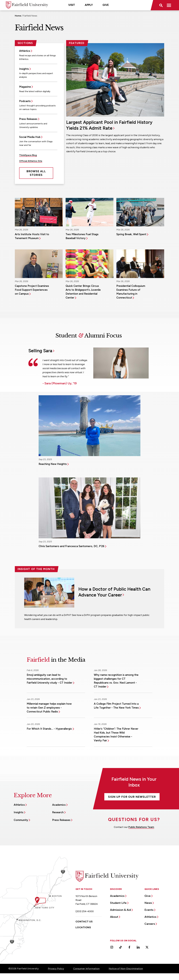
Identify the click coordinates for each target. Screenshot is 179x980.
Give (106, 5)
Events (149, 910)
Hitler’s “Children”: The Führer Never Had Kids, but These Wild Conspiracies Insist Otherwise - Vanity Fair (116, 735)
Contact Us (84, 922)
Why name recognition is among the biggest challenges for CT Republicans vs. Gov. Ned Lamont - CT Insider (116, 681)
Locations (83, 927)
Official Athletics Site (31, 161)
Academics (59, 805)
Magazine (25, 87)
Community (21, 820)
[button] (161, 5)
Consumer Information (86, 969)
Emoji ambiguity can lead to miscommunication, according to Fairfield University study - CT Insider (50, 679)
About (114, 917)
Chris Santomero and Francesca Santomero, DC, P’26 (71, 546)
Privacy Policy (56, 969)
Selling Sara (40, 351)
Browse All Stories (36, 173)
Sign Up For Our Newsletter (132, 797)
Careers (150, 924)
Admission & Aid (120, 910)
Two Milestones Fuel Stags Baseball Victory (82, 236)
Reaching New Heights (53, 464)
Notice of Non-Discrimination (126, 969)
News (148, 903)
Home (18, 16)
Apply (89, 5)
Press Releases (28, 119)
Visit (72, 5)
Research (58, 812)
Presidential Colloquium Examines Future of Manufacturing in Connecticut (131, 292)
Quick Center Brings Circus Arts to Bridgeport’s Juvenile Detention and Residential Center (83, 292)
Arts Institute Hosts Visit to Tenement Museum (32, 236)
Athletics (25, 51)
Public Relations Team (141, 827)
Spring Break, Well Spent (131, 234)
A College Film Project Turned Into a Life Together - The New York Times (116, 706)
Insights (24, 69)
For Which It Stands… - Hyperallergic (49, 729)
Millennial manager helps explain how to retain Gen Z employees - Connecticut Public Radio (49, 708)
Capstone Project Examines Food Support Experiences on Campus (32, 290)
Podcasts (25, 101)
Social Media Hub (30, 137)
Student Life (118, 903)
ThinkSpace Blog (28, 155)
